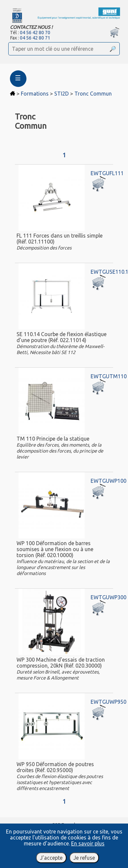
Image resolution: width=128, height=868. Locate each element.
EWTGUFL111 (107, 173)
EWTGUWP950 (108, 702)
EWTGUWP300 (108, 597)
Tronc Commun (93, 94)
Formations (35, 94)
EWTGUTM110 (109, 376)
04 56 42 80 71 (35, 38)
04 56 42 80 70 (35, 33)
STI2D (62, 94)
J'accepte (51, 858)
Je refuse (84, 858)
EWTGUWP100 (108, 481)
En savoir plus (88, 843)
